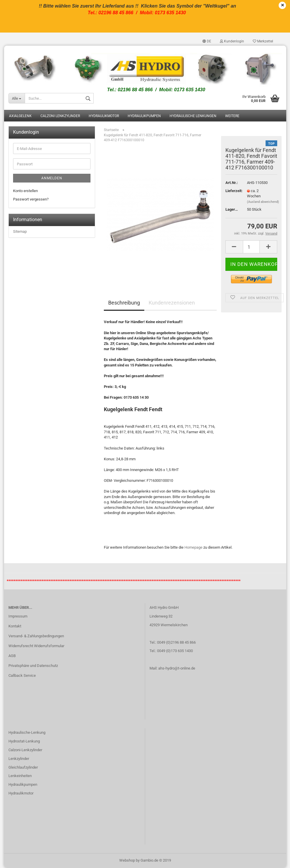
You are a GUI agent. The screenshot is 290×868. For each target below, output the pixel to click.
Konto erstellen (25, 191)
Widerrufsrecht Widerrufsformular (36, 646)
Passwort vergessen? (31, 199)
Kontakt (15, 626)
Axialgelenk (20, 116)
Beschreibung (124, 303)
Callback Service (22, 675)
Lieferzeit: (232, 191)
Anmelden (52, 178)
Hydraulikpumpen (144, 116)
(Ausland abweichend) (263, 202)
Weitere (232, 116)
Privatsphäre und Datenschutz (33, 666)
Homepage (193, 547)
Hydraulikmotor (104, 116)
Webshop (127, 860)
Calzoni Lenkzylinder (60, 116)
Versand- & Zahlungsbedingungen (36, 636)
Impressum (18, 616)
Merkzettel (263, 41)
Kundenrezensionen (172, 303)
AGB (12, 656)
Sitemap (20, 231)
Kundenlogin (232, 41)
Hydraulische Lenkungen (193, 116)
